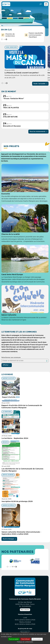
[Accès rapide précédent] (2, 39)
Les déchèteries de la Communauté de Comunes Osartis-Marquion (23, 470)
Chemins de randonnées (8, 35)
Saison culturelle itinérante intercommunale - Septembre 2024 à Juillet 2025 (21, 533)
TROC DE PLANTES (11, 108)
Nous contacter (25, 610)
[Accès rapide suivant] (6, 39)
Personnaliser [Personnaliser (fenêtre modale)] (37, 639)
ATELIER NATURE (10, 117)
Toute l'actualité (40, 84)
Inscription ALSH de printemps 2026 (17, 501)
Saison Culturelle (9, 315)
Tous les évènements (38, 132)
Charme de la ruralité (11, 234)
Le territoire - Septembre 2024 (15, 438)
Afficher (7, 365)
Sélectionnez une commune (11, 357)
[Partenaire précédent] (8, 567)
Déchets (5, 442)
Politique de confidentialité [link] (25, 642)
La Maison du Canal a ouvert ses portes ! (22, 73)
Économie (6, 194)
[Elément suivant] (6, 83)
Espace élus (25, 632)
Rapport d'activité (9, 378)
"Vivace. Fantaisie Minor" (14, 98)
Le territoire (7, 412)
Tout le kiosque (9, 539)
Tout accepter (14, 639)
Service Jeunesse (8, 475)
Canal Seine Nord (11, 47)
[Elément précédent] (3, 83)
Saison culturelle (9, 505)
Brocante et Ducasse (12, 126)
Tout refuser (26, 639)
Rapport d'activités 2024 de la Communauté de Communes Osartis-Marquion (22, 406)
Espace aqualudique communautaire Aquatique (35, 35)
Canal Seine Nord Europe (12, 274)
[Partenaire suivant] (15, 567)
